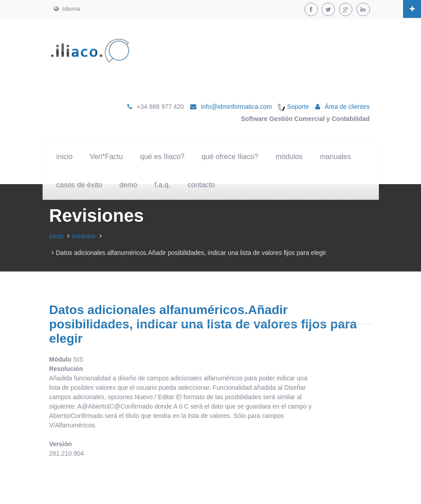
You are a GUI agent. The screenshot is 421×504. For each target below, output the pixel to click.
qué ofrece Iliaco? (230, 157)
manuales (335, 157)
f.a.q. (163, 185)
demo (128, 185)
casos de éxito (79, 185)
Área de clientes (347, 107)
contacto (201, 185)
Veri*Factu (106, 157)
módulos (289, 157)
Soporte (293, 107)
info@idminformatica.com (236, 107)
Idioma (67, 9)
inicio (65, 157)
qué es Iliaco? (163, 157)
